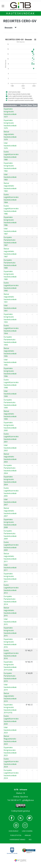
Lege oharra (27, 831)
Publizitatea (16, 835)
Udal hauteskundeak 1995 (10, 362)
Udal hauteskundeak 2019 (10, 687)
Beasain (11, 28)
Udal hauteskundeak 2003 (10, 448)
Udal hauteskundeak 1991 (10, 308)
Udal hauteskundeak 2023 (10, 730)
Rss (30, 839)
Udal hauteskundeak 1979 (10, 146)
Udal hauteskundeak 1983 (10, 177)
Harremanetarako (17, 839)
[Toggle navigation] (3, 6)
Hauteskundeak (20, 13)
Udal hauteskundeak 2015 (10, 622)
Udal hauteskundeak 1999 (10, 394)
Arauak (28, 835)
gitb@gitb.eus (28, 800)
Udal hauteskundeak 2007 (10, 502)
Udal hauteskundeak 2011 (10, 568)
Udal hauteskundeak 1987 (10, 231)
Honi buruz (14, 831)
